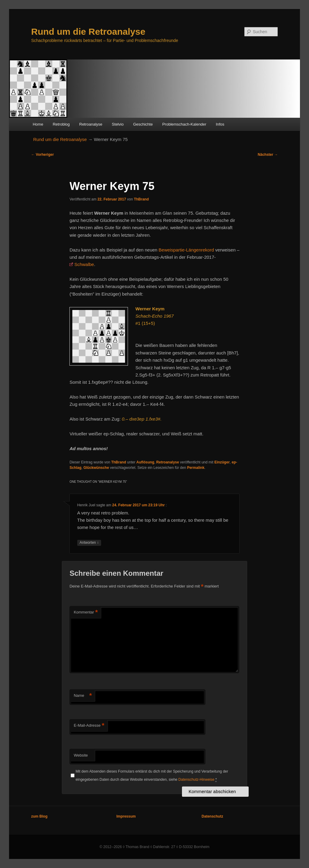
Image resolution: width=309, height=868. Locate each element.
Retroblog (61, 124)
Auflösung (145, 462)
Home (38, 124)
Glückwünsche (96, 468)
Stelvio (118, 124)
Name (83, 696)
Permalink (196, 468)
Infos (220, 124)
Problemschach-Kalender (184, 124)
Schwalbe (84, 264)
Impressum (126, 816)
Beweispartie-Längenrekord (186, 250)
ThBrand (141, 199)
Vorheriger (42, 155)
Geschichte (143, 124)
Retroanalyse (91, 124)
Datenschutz (212, 816)
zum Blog (39, 816)
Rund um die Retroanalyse (88, 32)
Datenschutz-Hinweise (196, 780)
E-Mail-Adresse (89, 726)
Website (81, 755)
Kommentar (86, 612)
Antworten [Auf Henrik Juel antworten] (89, 543)
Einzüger (222, 462)
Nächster (268, 155)
